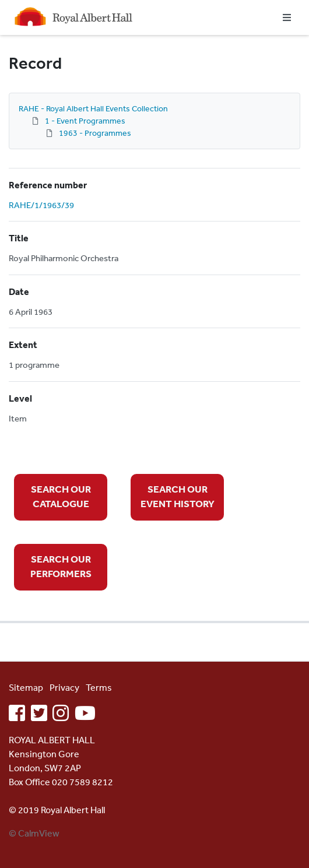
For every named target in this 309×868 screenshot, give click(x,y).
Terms (99, 687)
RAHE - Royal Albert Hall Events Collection (93, 108)
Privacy (64, 687)
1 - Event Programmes (85, 121)
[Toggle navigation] (287, 17)
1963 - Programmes (95, 133)
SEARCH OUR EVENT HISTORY (178, 496)
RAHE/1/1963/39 (41, 205)
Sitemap (26, 687)
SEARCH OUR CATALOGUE (61, 496)
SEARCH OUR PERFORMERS (61, 566)
